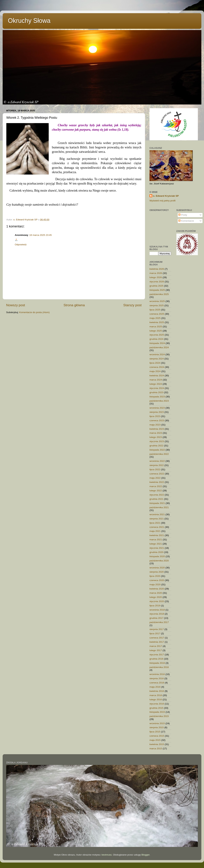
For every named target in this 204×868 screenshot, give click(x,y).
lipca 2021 (155, 523)
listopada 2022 (157, 450)
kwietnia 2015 (157, 744)
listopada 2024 (157, 343)
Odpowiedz (21, 245)
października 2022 (159, 454)
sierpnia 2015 (157, 727)
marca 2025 (156, 327)
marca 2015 (156, 749)
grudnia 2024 (156, 339)
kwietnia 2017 (157, 642)
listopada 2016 (157, 663)
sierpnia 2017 (157, 629)
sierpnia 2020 (157, 572)
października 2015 (159, 716)
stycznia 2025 (157, 335)
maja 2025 (155, 318)
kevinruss (107, 855)
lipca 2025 (155, 310)
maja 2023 (155, 425)
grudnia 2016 (156, 659)
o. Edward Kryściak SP (166, 196)
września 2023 (157, 408)
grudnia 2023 (156, 392)
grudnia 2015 (156, 708)
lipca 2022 (155, 469)
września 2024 (157, 354)
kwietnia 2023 (157, 429)
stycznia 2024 (157, 388)
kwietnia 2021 (157, 535)
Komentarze (186, 221)
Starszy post (132, 305)
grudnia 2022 (156, 446)
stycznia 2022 (157, 495)
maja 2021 (155, 531)
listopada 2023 (157, 397)
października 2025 (159, 294)
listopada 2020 (157, 556)
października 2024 (159, 347)
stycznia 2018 (157, 614)
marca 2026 (156, 273)
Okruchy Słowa (29, 21)
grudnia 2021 (156, 499)
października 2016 (159, 667)
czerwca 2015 (157, 736)
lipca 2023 (155, 416)
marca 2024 (156, 380)
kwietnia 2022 (157, 482)
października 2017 (159, 622)
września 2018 (157, 610)
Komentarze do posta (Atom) (34, 312)
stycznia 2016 (157, 704)
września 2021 (157, 514)
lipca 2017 (155, 633)
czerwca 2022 (157, 474)
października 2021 (159, 507)
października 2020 (159, 561)
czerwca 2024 (157, 367)
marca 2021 (156, 540)
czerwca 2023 (157, 420)
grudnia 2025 (156, 286)
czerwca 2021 (157, 527)
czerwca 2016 (157, 683)
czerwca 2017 (157, 638)
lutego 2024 (156, 384)
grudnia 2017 (156, 618)
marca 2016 (156, 695)
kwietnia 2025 (157, 322)
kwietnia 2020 (157, 589)
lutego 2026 (156, 277)
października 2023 (159, 401)
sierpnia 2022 (157, 465)
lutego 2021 (156, 544)
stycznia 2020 (157, 601)
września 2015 (157, 723)
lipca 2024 (155, 363)
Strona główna (74, 305)
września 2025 (157, 301)
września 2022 (157, 461)
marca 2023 (156, 433)
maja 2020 (155, 584)
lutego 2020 (156, 597)
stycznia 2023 (157, 441)
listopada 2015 (157, 712)
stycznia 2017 (157, 655)
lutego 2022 (156, 491)
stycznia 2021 (157, 548)
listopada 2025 (157, 290)
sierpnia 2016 (157, 678)
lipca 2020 (155, 576)
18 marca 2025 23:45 (41, 235)
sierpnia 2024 (157, 359)
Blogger (145, 855)
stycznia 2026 (157, 282)
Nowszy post (16, 305)
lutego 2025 (156, 331)
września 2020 (157, 568)
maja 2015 (155, 740)
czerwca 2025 (157, 314)
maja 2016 (155, 687)
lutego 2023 (156, 437)
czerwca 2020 (157, 580)
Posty (183, 215)
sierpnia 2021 (157, 519)
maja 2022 (155, 478)
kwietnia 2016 (157, 691)
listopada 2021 (157, 503)
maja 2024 (155, 371)
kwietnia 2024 (157, 376)
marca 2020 (156, 593)
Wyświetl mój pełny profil (162, 201)
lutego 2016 (156, 700)
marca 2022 (156, 486)
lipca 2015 (155, 732)
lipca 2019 (155, 606)
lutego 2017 (156, 650)
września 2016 (157, 674)
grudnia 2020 (156, 552)
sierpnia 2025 (157, 305)
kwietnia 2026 (157, 269)
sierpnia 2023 (157, 412)
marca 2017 (156, 646)
